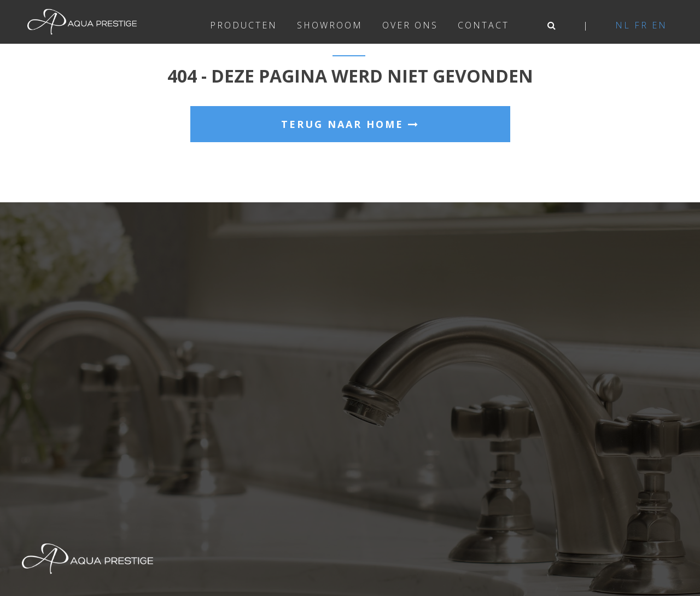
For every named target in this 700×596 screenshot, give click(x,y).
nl (623, 25)
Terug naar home (350, 124)
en (660, 25)
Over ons (410, 25)
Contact (483, 25)
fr (641, 25)
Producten (244, 25)
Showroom (330, 25)
